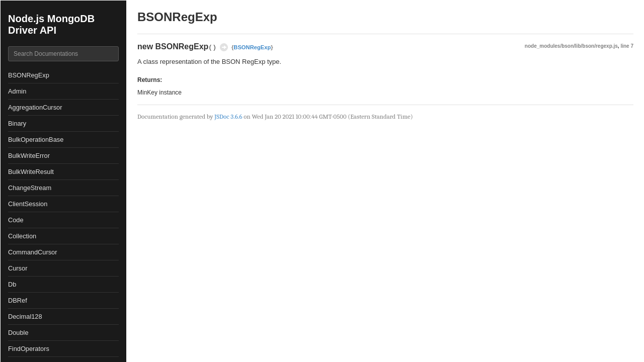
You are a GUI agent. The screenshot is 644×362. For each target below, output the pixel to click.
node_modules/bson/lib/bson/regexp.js (571, 46)
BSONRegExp (29, 75)
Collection (22, 236)
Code (16, 220)
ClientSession (28, 204)
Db (12, 284)
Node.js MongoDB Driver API (51, 24)
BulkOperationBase (36, 140)
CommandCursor (32, 252)
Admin (17, 91)
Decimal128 (25, 316)
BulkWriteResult (31, 172)
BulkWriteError (29, 156)
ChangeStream (30, 188)
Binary (17, 123)
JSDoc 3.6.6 (228, 116)
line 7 (627, 46)
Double (18, 333)
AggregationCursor (35, 107)
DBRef (18, 300)
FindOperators (29, 349)
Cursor (18, 268)
